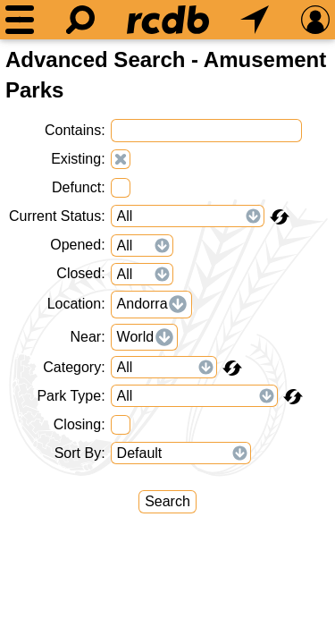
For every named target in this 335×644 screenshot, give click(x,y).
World (136, 337)
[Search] (80, 20)
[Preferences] (315, 20)
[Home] (168, 20)
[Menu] (20, 20)
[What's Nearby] (255, 20)
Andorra (142, 304)
